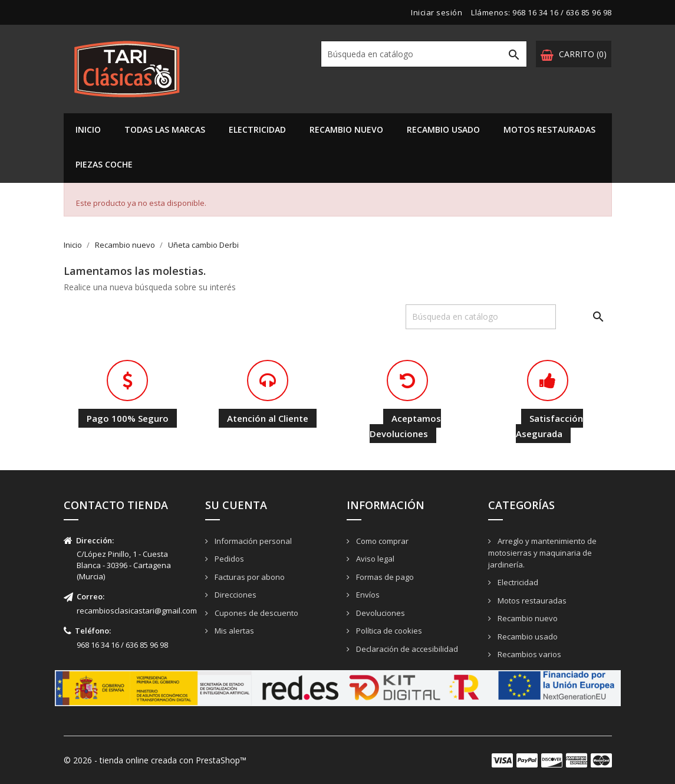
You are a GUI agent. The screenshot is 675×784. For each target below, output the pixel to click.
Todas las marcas (165, 129)
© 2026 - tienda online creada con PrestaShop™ (155, 760)
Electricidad (257, 129)
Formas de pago (384, 577)
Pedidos (228, 559)
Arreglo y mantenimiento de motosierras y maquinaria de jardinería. (542, 553)
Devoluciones (380, 613)
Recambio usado (443, 129)
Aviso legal (374, 559)
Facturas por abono (249, 577)
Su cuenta (236, 505)
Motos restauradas (549, 129)
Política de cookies (388, 631)
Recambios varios (529, 654)
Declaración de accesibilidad (406, 649)
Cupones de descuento (256, 613)
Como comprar (381, 541)
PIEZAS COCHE (104, 164)
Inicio (88, 129)
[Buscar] (424, 54)
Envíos (367, 595)
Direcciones (235, 595)
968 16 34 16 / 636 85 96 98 (562, 12)
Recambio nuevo (346, 129)
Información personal (252, 541)
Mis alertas (233, 631)
